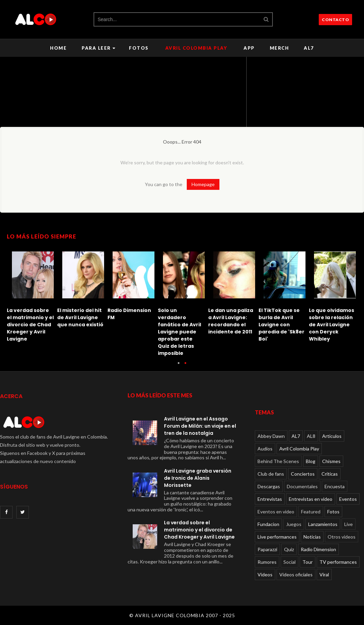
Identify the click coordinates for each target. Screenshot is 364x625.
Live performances (277, 537)
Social (289, 562)
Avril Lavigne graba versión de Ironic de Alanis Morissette (198, 478)
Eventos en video (276, 512)
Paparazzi (267, 549)
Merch (279, 48)
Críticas (330, 474)
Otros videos (342, 537)
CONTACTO (335, 20)
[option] (32, 295)
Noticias (312, 537)
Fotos (139, 48)
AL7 (309, 48)
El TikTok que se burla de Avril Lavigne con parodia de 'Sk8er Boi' (282, 325)
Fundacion (268, 524)
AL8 (311, 436)
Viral (324, 574)
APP (249, 48)
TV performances (338, 562)
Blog (311, 461)
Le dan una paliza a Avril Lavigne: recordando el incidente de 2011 (231, 321)
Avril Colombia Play (196, 48)
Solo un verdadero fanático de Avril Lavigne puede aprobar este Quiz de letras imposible (179, 332)
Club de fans (271, 474)
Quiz (289, 549)
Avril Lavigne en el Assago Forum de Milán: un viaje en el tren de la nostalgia (200, 426)
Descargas (269, 486)
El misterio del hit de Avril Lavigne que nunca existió (80, 317)
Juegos (294, 524)
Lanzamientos (323, 524)
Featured (311, 512)
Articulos (332, 436)
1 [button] (179, 366)
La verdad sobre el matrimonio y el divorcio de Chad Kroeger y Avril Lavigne (30, 325)
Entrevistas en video (311, 499)
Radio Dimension (318, 549)
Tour (308, 562)
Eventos (348, 499)
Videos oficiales (296, 574)
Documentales (302, 486)
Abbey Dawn (271, 436)
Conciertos (303, 474)
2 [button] (185, 366)
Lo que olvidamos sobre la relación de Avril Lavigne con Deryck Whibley (332, 325)
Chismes (331, 461)
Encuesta (335, 486)
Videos (265, 574)
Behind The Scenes (278, 461)
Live (349, 524)
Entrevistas (270, 499)
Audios (265, 449)
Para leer (98, 48)
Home (58, 48)
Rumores (267, 562)
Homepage (203, 184)
